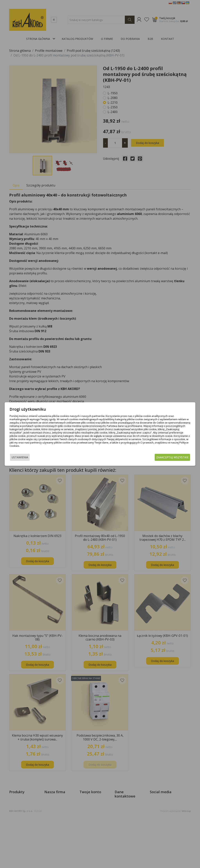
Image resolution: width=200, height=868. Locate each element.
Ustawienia (20, 457)
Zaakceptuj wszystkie (172, 457)
